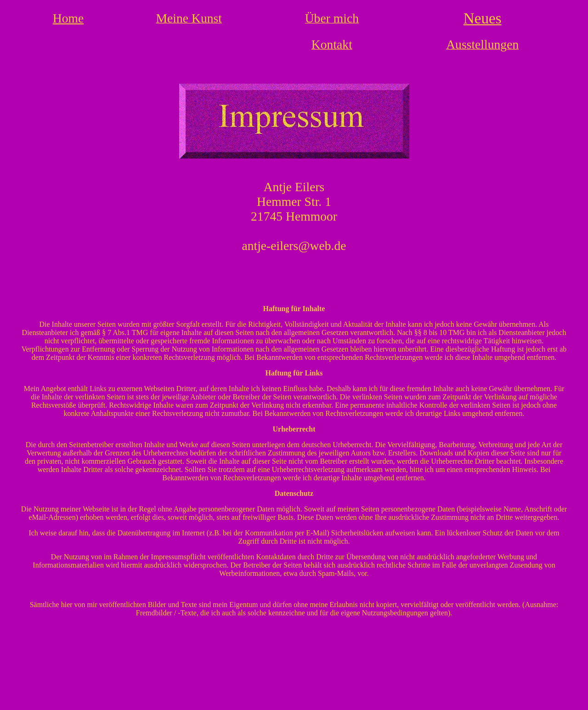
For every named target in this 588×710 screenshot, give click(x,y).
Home (68, 18)
